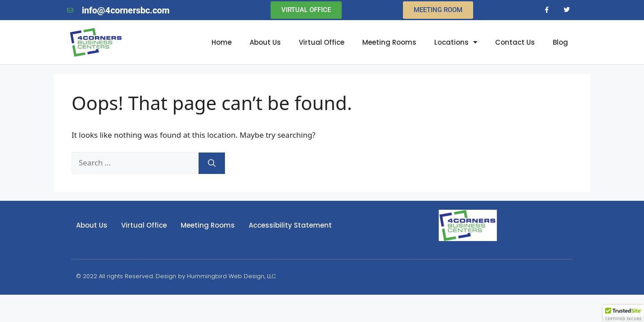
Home (222, 42)
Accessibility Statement (290, 225)
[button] (623, 314)
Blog (560, 42)
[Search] (212, 163)
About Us (265, 42)
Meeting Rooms (389, 42)
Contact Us (515, 42)
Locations (456, 42)
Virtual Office (322, 42)
